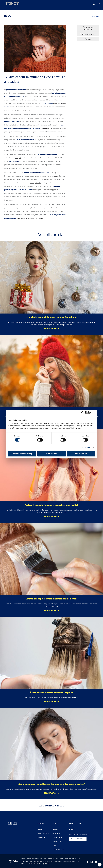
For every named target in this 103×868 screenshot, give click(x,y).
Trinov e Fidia (41, 837)
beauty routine (46, 128)
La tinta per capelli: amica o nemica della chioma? (51, 599)
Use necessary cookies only (22, 454)
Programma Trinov (43, 833)
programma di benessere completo (30, 218)
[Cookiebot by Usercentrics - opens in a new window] (83, 413)
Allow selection (51, 454)
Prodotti (39, 829)
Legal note (56, 833)
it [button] (100, 4)
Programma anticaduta (88, 28)
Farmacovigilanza (59, 849)
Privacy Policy (57, 837)
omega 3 (18, 158)
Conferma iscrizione (78, 839)
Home (94, 16)
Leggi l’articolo (51, 329)
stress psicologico (60, 103)
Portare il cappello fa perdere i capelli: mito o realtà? (51, 505)
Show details (87, 447)
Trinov (88, 39)
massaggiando (35, 183)
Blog (98, 16)
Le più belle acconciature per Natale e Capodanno (51, 317)
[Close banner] (95, 413)
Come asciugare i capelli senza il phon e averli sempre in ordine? (51, 784)
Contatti (56, 829)
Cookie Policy (57, 841)
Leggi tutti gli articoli (51, 806)
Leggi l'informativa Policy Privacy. (80, 835)
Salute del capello (88, 34)
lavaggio (55, 176)
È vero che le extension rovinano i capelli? (52, 693)
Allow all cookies (81, 454)
